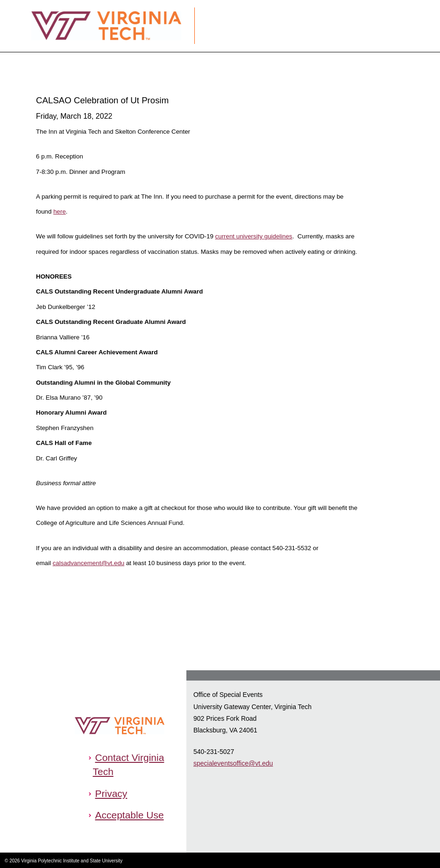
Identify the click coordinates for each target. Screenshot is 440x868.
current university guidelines (254, 236)
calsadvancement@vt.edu (89, 563)
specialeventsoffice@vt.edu (233, 763)
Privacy (111, 793)
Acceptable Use (129, 815)
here (60, 212)
